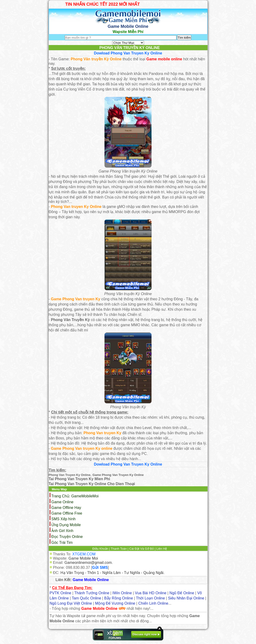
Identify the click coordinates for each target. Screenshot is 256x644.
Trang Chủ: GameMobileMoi (75, 496)
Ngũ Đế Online (182, 593)
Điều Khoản (100, 549)
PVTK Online (60, 593)
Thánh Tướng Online (92, 593)
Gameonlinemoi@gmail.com (88, 563)
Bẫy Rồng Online (119, 598)
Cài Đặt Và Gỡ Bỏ (142, 549)
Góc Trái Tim (62, 543)
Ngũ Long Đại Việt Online (71, 603)
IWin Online (122, 593)
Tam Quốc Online (86, 598)
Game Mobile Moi (83, 558)
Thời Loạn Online (150, 598)
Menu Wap (59, 489)
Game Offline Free (67, 513)
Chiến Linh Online (153, 603)
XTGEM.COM (84, 554)
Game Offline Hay (66, 508)
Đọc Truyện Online (67, 537)
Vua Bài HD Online (151, 593)
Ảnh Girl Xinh (62, 531)
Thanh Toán (119, 549)
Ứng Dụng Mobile (66, 525)
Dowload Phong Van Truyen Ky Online (128, 53)
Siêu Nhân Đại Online (186, 598)
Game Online (62, 502)
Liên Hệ (162, 549)
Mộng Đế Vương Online (115, 603)
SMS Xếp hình (63, 519)
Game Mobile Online (92, 580)
